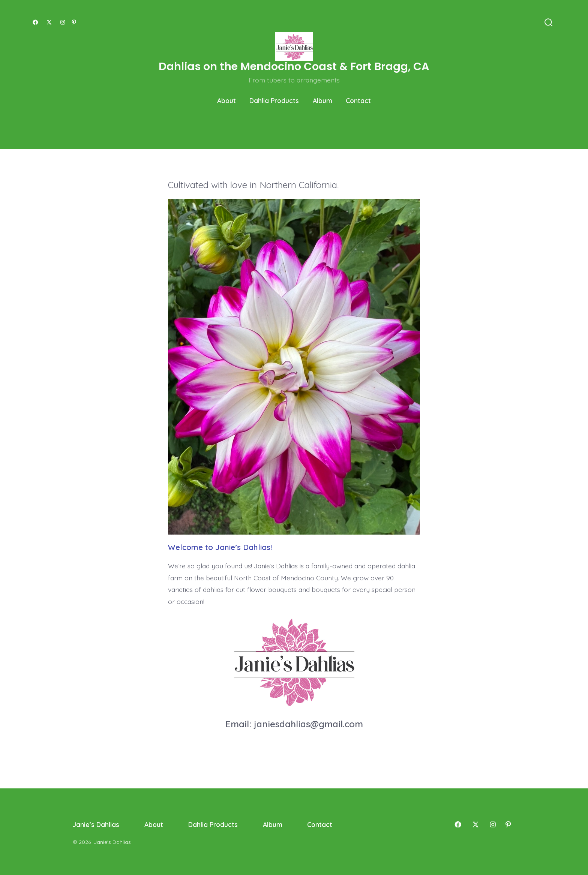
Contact (358, 100)
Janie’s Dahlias (96, 824)
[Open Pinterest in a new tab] (74, 22)
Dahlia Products (274, 100)
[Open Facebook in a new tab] (35, 22)
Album (322, 100)
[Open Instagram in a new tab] (63, 22)
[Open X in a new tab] (49, 22)
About (226, 100)
